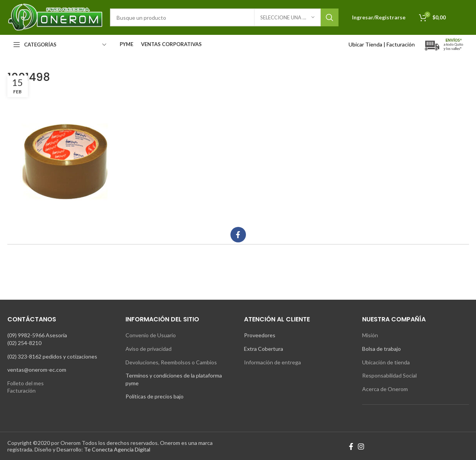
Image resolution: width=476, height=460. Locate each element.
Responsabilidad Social (389, 375)
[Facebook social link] (238, 235)
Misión (370, 335)
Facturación (401, 44)
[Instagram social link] (361, 446)
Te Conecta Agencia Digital (117, 449)
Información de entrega (272, 362)
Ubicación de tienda (386, 362)
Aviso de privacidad (149, 349)
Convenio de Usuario (151, 335)
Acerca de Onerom (385, 389)
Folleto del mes (26, 383)
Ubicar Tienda (365, 44)
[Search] (224, 17)
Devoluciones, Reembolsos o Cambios (171, 362)
